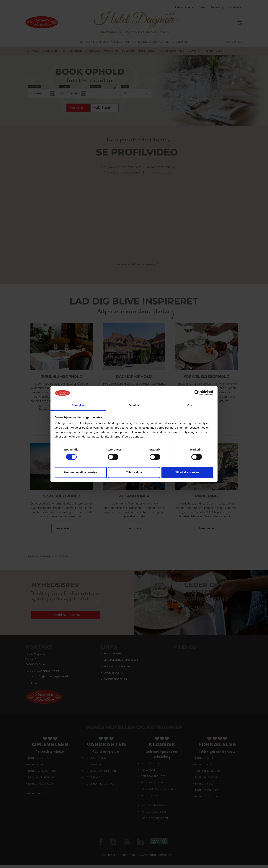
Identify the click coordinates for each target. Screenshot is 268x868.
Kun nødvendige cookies (81, 472)
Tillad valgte (134, 472)
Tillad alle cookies (187, 472)
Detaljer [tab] (134, 405)
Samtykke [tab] (78, 405)
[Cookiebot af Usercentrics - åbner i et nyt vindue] (197, 393)
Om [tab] (190, 405)
